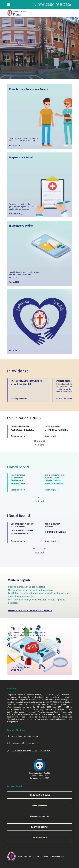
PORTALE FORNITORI (40, 816)
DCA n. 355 (63, 707)
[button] (35, 441)
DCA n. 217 (30, 709)
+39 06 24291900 (64, 5)
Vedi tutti (40, 445)
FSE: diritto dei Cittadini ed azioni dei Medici (56, 430)
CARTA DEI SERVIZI (40, 827)
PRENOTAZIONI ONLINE (39, 795)
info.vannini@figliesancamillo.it (26, 743)
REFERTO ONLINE (40, 806)
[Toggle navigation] (9, 4)
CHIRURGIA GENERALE (55, 532)
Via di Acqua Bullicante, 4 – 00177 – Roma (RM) (31, 751)
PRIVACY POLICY (40, 838)
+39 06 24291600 (46, 5)
